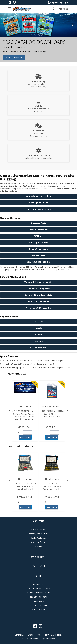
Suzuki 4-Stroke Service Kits (39, 295)
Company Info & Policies (39, 534)
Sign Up (53, 2)
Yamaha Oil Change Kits (39, 289)
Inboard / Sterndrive (38, 230)
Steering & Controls (38, 242)
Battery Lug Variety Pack (25, 479)
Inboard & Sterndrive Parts (39, 588)
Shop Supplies (39, 255)
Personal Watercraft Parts (39, 593)
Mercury (38, 322)
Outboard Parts (38, 223)
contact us (52, 364)
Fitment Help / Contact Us (39, 209)
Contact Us (19, 635)
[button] (38, 372)
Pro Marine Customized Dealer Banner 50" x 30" (25, 407)
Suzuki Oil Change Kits (38, 301)
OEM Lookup (23, 364)
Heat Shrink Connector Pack (52, 479)
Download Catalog (38, 542)
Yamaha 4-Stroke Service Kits (38, 282)
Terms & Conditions (54, 635)
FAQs (39, 635)
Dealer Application (39, 538)
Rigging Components (38, 249)
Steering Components (38, 605)
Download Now (14, 57)
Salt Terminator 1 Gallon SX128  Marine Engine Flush (52, 407)
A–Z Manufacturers (39, 348)
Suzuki (38, 335)
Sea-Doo (39, 341)
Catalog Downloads (39, 203)
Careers (39, 546)
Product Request (39, 530)
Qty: (20, 432)
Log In (64, 2)
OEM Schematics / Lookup (39, 196)
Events (31, 635)
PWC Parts (39, 236)
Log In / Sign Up (38, 565)
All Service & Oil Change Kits (38, 308)
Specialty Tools (39, 609)
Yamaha (39, 328)
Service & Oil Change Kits (39, 262)
